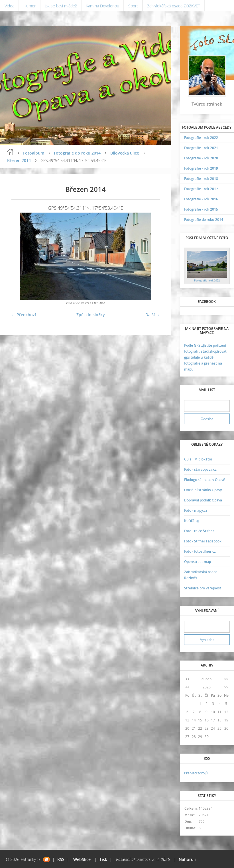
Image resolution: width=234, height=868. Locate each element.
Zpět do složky (91, 315)
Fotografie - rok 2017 (201, 189)
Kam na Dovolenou (102, 6)
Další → (153, 315)
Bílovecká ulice (125, 153)
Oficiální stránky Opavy (203, 490)
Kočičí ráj (191, 521)
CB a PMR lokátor (198, 459)
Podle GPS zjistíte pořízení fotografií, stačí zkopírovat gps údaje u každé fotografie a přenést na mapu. (205, 357)
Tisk (103, 859)
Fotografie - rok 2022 (201, 138)
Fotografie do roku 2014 (77, 153)
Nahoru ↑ (188, 859)
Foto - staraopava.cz (200, 469)
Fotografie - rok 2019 (201, 168)
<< (187, 679)
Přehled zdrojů (196, 773)
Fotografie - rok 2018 (201, 179)
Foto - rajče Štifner (199, 531)
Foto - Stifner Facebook (203, 541)
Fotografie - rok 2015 (201, 209)
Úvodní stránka (10, 152)
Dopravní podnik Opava (203, 500)
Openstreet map (198, 562)
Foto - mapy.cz (196, 510)
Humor (29, 6)
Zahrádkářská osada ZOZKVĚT (174, 6)
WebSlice (82, 859)
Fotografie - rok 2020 (201, 158)
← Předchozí (24, 315)
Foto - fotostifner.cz (200, 551)
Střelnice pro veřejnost (203, 588)
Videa (9, 6)
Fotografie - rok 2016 (201, 199)
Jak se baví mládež (61, 6)
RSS (61, 859)
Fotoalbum (34, 153)
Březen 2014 (19, 160)
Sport (133, 6)
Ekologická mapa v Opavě (205, 480)
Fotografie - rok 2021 (201, 148)
